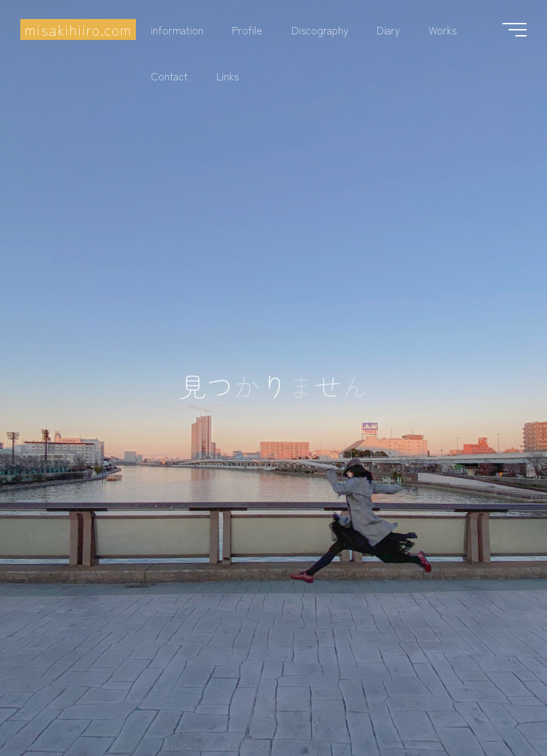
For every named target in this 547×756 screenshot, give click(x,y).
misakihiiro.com (78, 29)
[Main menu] (515, 30)
